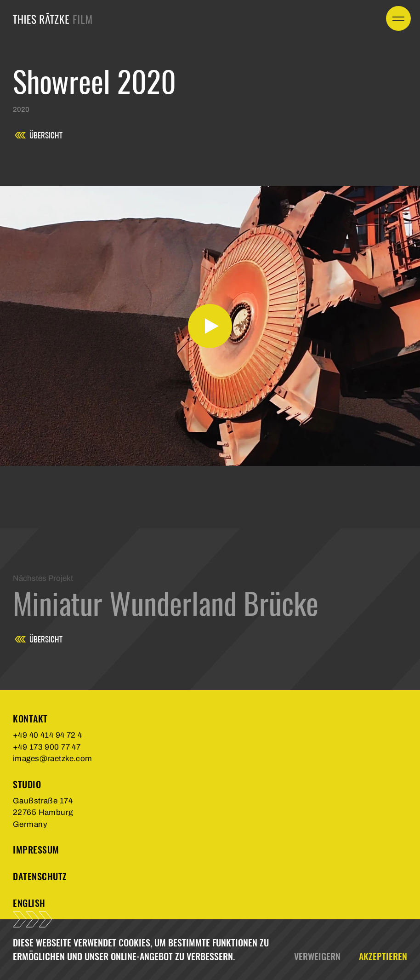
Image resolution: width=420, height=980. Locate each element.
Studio (27, 784)
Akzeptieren (383, 956)
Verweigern (317, 956)
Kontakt (30, 719)
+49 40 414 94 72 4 (48, 735)
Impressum (36, 850)
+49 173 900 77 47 (47, 747)
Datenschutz (40, 876)
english (29, 903)
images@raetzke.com (53, 759)
